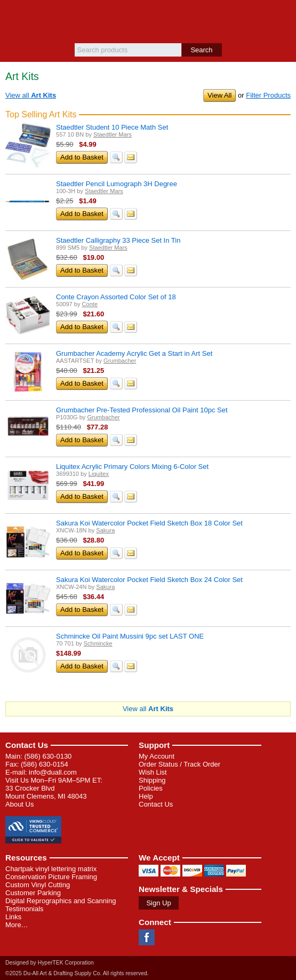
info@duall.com (53, 772)
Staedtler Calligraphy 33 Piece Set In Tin (118, 240)
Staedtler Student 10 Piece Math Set (112, 127)
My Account (157, 756)
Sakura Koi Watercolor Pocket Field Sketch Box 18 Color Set (149, 523)
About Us (19, 804)
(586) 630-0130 (48, 756)
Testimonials (25, 909)
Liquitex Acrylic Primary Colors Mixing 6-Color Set (132, 467)
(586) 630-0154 (45, 764)
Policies (151, 788)
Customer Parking (33, 893)
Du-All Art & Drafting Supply (148, 22)
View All (219, 95)
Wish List (153, 772)
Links (13, 917)
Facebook (147, 937)
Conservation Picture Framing (51, 877)
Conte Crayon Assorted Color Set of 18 (116, 297)
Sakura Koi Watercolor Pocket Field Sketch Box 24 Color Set (149, 580)
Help (146, 796)
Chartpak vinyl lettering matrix (51, 869)
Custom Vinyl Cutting (38, 885)
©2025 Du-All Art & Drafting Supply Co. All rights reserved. (77, 973)
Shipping (152, 780)
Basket (283, 17)
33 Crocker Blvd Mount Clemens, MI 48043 (46, 792)
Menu (13, 17)
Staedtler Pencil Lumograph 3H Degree (117, 184)
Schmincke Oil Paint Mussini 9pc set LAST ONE (130, 636)
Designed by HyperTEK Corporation (50, 963)
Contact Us (27, 745)
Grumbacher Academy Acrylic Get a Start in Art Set (134, 353)
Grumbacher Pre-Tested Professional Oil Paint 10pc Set (142, 410)
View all (31, 95)
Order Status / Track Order (179, 764)
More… (17, 925)
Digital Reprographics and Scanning (61, 901)
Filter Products (268, 95)
